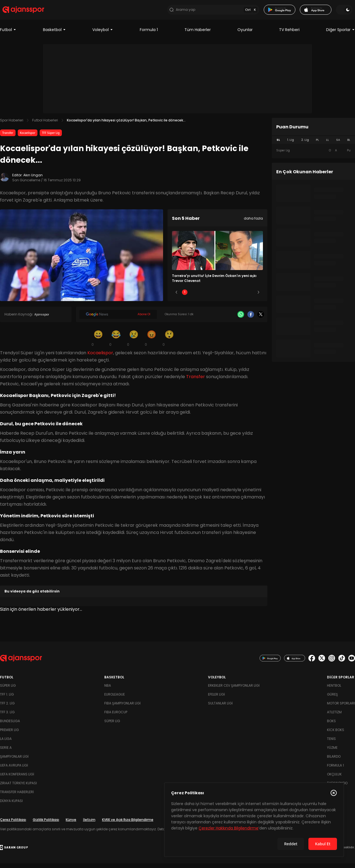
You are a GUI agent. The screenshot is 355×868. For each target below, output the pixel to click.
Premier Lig (9, 735)
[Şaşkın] (169, 343)
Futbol (8, 34)
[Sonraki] (258, 297)
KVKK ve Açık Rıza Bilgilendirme (128, 824)
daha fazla (253, 223)
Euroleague (115, 699)
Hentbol (334, 690)
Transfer (8, 138)
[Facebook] (251, 319)
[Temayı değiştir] (347, 12)
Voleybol (103, 34)
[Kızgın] (151, 343)
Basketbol (54, 34)
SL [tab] (278, 145)
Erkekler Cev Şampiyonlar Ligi (234, 690)
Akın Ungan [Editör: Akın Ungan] (33, 180)
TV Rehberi (289, 34)
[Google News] (118, 319)
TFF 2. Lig (7, 708)
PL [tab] (317, 145)
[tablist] (313, 145)
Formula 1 (149, 34)
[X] (261, 319)
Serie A (6, 752)
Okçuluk (334, 779)
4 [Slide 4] (234, 297)
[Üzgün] (134, 343)
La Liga (6, 743)
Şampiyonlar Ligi (14, 761)
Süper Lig (8, 690)
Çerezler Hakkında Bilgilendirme (229, 828)
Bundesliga (10, 726)
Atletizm (334, 717)
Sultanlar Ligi (220, 708)
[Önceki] (176, 297)
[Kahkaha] (116, 343)
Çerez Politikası (13, 824)
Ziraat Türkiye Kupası (18, 788)
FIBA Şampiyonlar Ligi (122, 708)
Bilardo (334, 761)
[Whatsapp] (241, 319)
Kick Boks (336, 735)
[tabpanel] (313, 155)
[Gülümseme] (98, 343)
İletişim (89, 824)
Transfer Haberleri (17, 797)
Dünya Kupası (11, 805)
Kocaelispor (28, 138)
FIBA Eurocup (116, 717)
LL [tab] (328, 145)
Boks (331, 726)
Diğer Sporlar (341, 34)
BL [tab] (349, 145)
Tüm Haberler (198, 34)
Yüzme (332, 752)
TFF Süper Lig (51, 138)
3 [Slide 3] (218, 297)
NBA (108, 690)
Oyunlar (245, 34)
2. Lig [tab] (305, 145)
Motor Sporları (341, 708)
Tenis (331, 743)
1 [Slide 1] (185, 297)
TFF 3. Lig (7, 717)
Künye (71, 824)
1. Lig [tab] (291, 145)
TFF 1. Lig (7, 699)
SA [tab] (338, 145)
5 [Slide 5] (250, 297)
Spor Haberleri (12, 125)
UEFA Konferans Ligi (17, 779)
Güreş (332, 699)
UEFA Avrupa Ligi (14, 770)
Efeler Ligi (216, 699)
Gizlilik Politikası (46, 824)
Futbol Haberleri (45, 125)
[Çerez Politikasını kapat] (334, 793)
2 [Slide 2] (201, 297)
